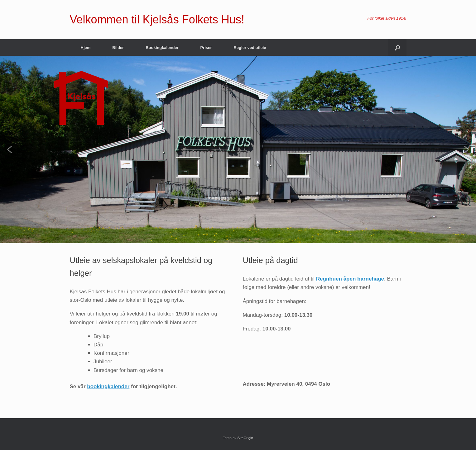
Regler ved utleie (250, 48)
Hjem (86, 48)
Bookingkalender (162, 48)
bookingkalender (108, 386)
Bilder (118, 48)
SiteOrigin (245, 438)
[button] (397, 48)
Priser (206, 48)
